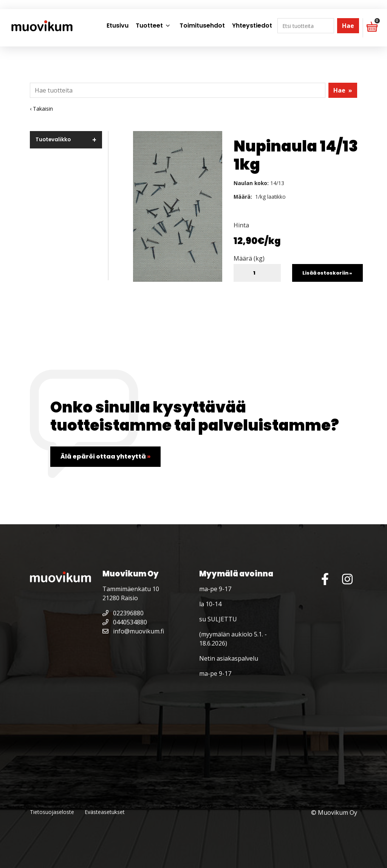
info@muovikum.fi (133, 631)
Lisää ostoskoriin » (327, 273)
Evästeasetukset (105, 812)
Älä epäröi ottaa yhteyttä (105, 456)
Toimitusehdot (202, 25)
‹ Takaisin (41, 109)
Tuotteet (149, 25)
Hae (348, 26)
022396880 (123, 613)
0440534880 (125, 622)
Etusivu (118, 25)
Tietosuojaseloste (52, 812)
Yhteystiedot (252, 25)
